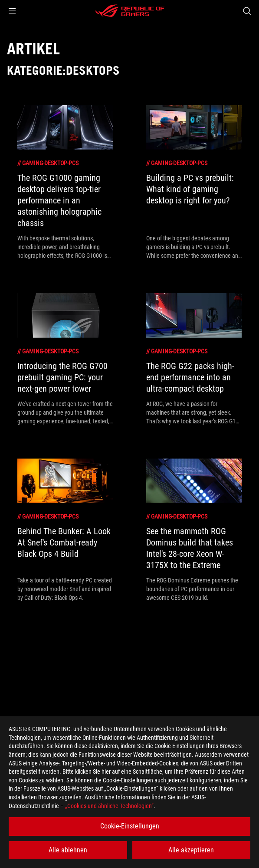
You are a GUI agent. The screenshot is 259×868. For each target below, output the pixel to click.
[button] (12, 11)
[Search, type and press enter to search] (247, 11)
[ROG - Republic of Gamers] (130, 11)
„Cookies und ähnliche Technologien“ (109, 806)
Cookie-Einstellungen (130, 826)
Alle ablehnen (68, 850)
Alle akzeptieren (191, 850)
